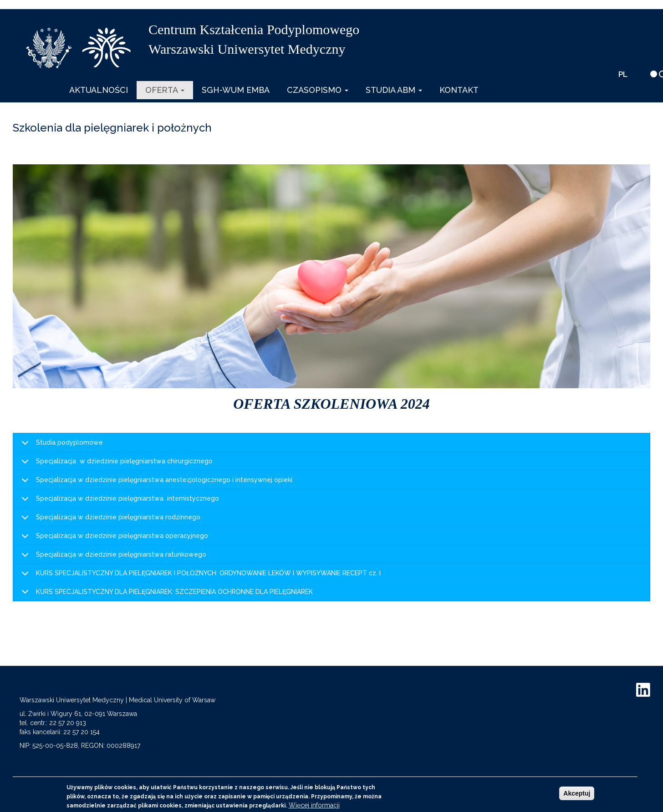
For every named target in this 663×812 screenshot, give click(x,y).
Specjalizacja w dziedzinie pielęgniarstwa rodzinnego (109, 520)
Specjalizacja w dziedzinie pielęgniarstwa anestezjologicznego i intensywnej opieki (155, 483)
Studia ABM (394, 90)
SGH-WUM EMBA (236, 90)
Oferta (165, 90)
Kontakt (459, 90)
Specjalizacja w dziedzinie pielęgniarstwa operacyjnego (113, 539)
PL (623, 74)
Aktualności (99, 90)
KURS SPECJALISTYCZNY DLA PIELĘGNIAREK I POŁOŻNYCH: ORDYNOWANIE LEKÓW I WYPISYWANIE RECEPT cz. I (199, 576)
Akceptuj (577, 793)
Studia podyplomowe (61, 445)
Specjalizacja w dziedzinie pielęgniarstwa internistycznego (119, 501)
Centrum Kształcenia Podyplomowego (254, 29)
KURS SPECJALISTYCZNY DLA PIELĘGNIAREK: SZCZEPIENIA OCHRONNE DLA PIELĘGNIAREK (166, 594)
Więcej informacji (314, 805)
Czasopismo (318, 90)
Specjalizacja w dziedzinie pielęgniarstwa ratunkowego (112, 557)
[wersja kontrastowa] (654, 74)
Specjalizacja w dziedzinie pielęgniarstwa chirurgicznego (115, 464)
